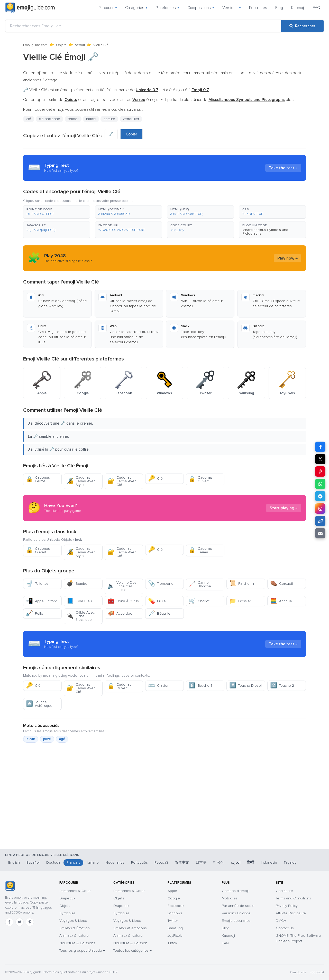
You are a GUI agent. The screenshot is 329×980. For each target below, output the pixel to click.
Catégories (136, 8)
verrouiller (131, 119)
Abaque (281, 601)
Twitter (173, 921)
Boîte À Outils (123, 601)
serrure (109, 119)
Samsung (175, 928)
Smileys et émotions (130, 928)
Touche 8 (201, 686)
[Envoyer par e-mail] (320, 533)
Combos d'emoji (235, 891)
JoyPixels (175, 936)
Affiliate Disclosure (291, 913)
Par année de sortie (238, 906)
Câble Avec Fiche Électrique (81, 616)
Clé (155, 479)
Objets (61, 45)
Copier (131, 134)
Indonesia (269, 862)
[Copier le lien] (320, 521)
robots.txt (317, 972)
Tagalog (290, 862)
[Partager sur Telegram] (320, 496)
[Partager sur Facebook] (320, 447)
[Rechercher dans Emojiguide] (143, 26)
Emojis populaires (236, 921)
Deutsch (53, 862)
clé (29, 119)
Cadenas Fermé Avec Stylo (81, 481)
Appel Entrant (41, 601)
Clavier (158, 686)
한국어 (218, 862)
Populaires (258, 8)
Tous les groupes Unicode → (82, 951)
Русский (161, 862)
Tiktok (172, 943)
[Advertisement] (164, 822)
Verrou (80, 45)
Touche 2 (282, 686)
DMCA (281, 921)
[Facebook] (9, 922)
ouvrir (31, 739)
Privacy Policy (287, 906)
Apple (172, 891)
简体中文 (182, 862)
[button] (57, 212)
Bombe (77, 584)
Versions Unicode (236, 913)
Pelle (35, 613)
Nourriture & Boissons (77, 943)
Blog (279, 8)
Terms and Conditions (293, 898)
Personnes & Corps (75, 891)
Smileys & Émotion (75, 928)
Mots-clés (230, 898)
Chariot (199, 601)
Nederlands (115, 862)
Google (174, 898)
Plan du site (298, 972)
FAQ (317, 8)
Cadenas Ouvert (201, 479)
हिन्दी (251, 862)
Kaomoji (298, 8)
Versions (232, 8)
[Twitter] (20, 922)
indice (91, 119)
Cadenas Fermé (38, 479)
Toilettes (37, 584)
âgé (62, 739)
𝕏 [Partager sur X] (320, 459)
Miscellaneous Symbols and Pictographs (265, 232)
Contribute (284, 891)
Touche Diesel (245, 686)
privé (47, 739)
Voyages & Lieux (73, 921)
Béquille (159, 613)
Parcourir (108, 8)
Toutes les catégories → (132, 951)
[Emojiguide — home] (30, 8)
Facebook (176, 906)
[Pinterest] (30, 922)
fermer (73, 119)
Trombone (161, 584)
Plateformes (167, 8)
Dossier (240, 601)
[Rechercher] (302, 26)
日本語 (201, 862)
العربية (236, 862)
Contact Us (285, 928)
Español (33, 862)
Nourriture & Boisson (130, 943)
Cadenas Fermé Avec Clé (122, 481)
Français (73, 862)
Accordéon (121, 613)
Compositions (201, 8)
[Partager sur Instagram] (320, 509)
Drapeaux (67, 898)
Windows (175, 913)
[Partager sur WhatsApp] (320, 484)
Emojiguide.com (35, 45)
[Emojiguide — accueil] (10, 886)
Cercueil (281, 584)
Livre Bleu (79, 601)
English (14, 862)
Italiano (93, 862)
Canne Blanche (200, 584)
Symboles (67, 913)
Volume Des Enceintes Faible (122, 586)
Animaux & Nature (74, 936)
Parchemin (242, 584)
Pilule (157, 601)
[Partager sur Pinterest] (320, 471)
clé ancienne (49, 119)
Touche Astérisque (39, 704)
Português (139, 862)
